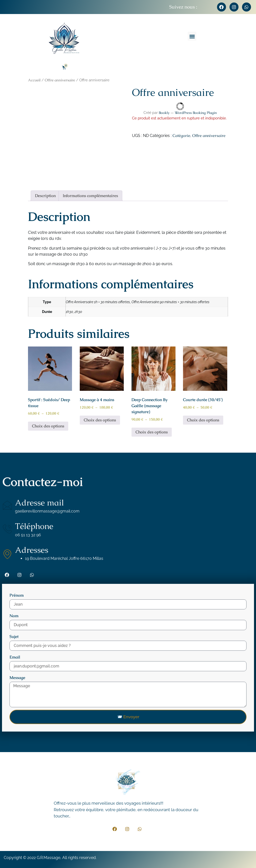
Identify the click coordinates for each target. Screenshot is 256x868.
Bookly (164, 113)
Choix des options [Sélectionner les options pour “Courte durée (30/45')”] (203, 420)
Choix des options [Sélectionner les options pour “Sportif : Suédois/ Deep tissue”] (48, 426)
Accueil (34, 80)
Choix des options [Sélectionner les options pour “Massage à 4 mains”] (100, 420)
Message (17, 678)
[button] (192, 36)
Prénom (17, 595)
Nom (14, 616)
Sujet (14, 637)
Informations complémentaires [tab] (90, 196)
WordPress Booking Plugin (196, 113)
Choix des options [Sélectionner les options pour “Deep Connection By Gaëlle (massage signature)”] (152, 432)
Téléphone (34, 526)
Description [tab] (45, 196)
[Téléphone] (7, 529)
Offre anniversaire (60, 80)
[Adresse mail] (7, 505)
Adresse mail (39, 503)
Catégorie (181, 136)
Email (15, 657)
